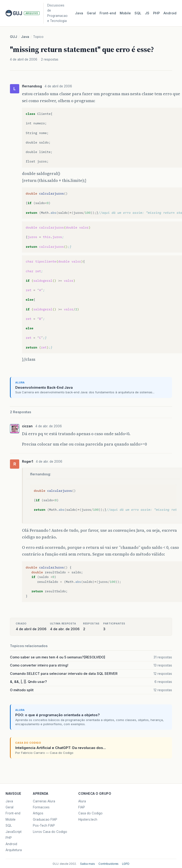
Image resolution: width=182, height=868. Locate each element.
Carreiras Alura (44, 801)
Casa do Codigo (90, 813)
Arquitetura (14, 850)
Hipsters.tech (88, 819)
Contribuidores (108, 864)
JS (147, 13)
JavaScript (14, 832)
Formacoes (41, 807)
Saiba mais (88, 864)
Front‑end (108, 13)
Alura (82, 801)
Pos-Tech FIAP (44, 825)
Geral (91, 13)
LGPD (126, 864)
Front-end (13, 813)
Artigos (38, 813)
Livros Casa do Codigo (50, 832)
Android (170, 13)
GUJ (14, 37)
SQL (138, 13)
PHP (156, 13)
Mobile (125, 13)
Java (79, 13)
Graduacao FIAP (45, 819)
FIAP (82, 807)
